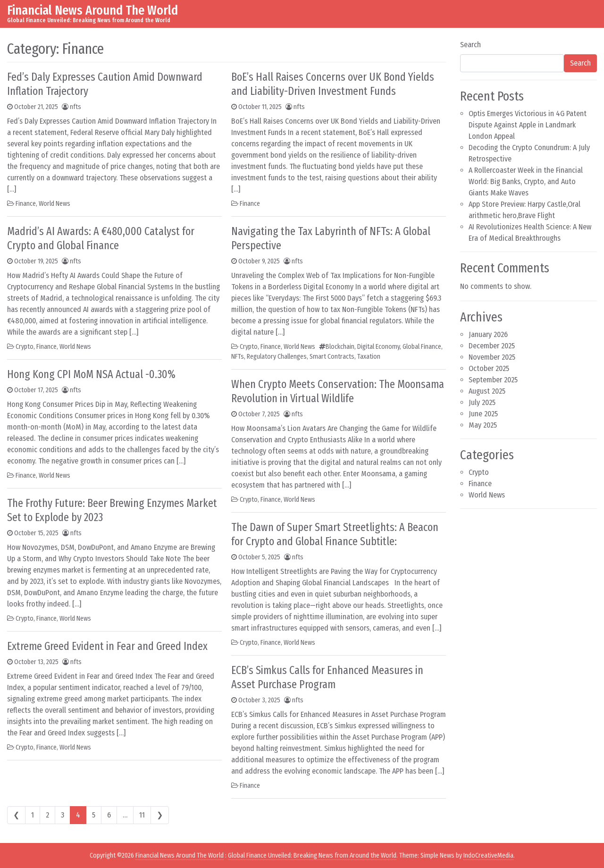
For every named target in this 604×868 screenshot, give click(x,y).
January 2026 (488, 334)
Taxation (369, 357)
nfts (75, 107)
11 (142, 815)
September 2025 (493, 380)
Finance (26, 204)
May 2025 (483, 425)
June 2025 (483, 414)
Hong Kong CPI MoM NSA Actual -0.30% (91, 374)
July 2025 (482, 402)
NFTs (238, 357)
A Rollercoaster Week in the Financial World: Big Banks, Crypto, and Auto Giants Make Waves (526, 181)
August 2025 (487, 391)
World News (55, 204)
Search (470, 45)
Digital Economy (378, 347)
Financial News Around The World (92, 10)
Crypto (25, 347)
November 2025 (492, 357)
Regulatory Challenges (277, 357)
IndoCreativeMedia (488, 855)
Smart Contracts (332, 357)
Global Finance (422, 347)
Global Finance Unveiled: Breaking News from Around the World (312, 855)
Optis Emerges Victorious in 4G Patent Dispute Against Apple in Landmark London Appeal (528, 125)
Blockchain (340, 347)
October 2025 (489, 368)
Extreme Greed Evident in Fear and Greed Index (107, 646)
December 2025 (492, 346)
